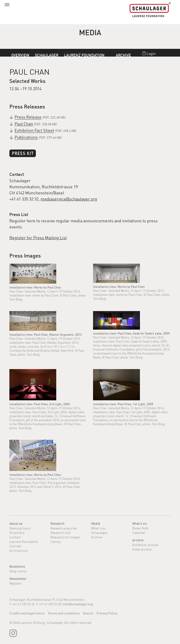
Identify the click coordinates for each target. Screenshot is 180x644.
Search (88, 613)
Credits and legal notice (27, 613)
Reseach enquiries (64, 528)
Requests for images (65, 537)
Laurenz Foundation (84, 55)
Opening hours (20, 528)
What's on (98, 528)
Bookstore (17, 567)
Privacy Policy (107, 613)
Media (96, 524)
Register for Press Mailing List (38, 238)
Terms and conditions (64, 613)
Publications (26, 137)
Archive (123, 55)
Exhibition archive (145, 545)
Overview (20, 55)
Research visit (61, 533)
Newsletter (18, 579)
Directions (17, 533)
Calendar (139, 533)
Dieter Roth (140, 528)
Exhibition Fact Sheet (34, 130)
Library (56, 542)
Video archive (142, 549)
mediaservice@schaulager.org (69, 199)
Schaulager (47, 55)
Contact (15, 537)
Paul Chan (24, 124)
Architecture (19, 550)
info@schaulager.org (78, 604)
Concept (15, 546)
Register (16, 583)
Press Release (28, 117)
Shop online (18, 571)
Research (57, 524)
